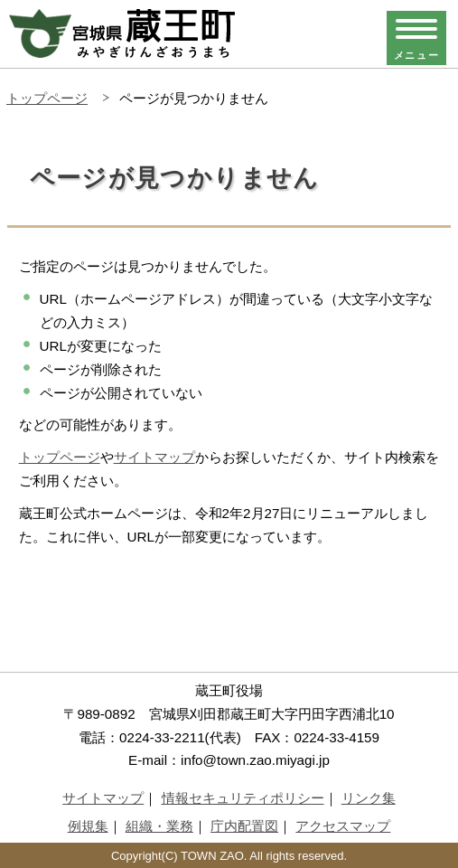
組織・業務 (159, 826)
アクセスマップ (343, 826)
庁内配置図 (244, 826)
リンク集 (369, 798)
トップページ (47, 98)
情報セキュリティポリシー (243, 798)
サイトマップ (154, 457)
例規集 (88, 826)
